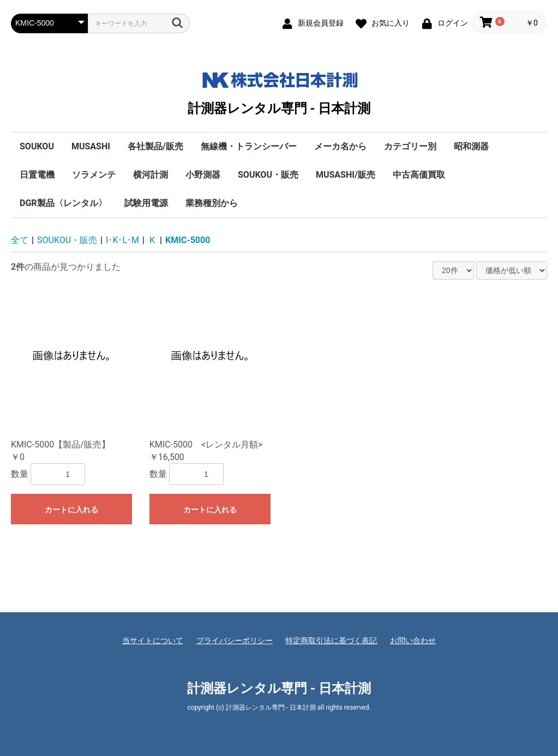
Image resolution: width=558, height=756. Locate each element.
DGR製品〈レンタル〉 (63, 203)
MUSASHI (91, 146)
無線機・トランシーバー (249, 146)
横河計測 (151, 175)
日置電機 (37, 175)
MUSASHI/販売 (346, 175)
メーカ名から (340, 146)
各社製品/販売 (155, 146)
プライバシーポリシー (235, 640)
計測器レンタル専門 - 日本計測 (279, 91)
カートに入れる (71, 510)
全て (20, 240)
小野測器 (203, 175)
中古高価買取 (419, 175)
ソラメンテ (94, 175)
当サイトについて (153, 640)
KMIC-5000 (188, 240)
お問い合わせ (413, 640)
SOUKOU (37, 146)
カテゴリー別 (410, 146)
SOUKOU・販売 (268, 175)
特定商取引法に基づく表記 (331, 640)
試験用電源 (146, 203)
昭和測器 (471, 146)
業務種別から (212, 203)
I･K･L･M (122, 240)
